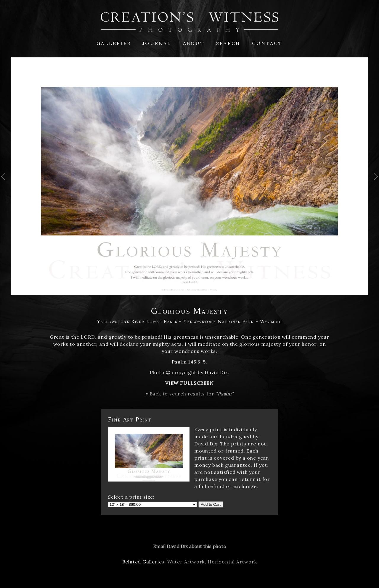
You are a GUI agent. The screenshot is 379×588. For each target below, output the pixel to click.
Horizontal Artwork (232, 562)
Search (228, 43)
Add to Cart (211, 504)
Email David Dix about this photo (190, 546)
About (194, 43)
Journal (157, 43)
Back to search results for (192, 394)
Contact (267, 43)
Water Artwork (186, 562)
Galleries (114, 43)
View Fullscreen (189, 383)
